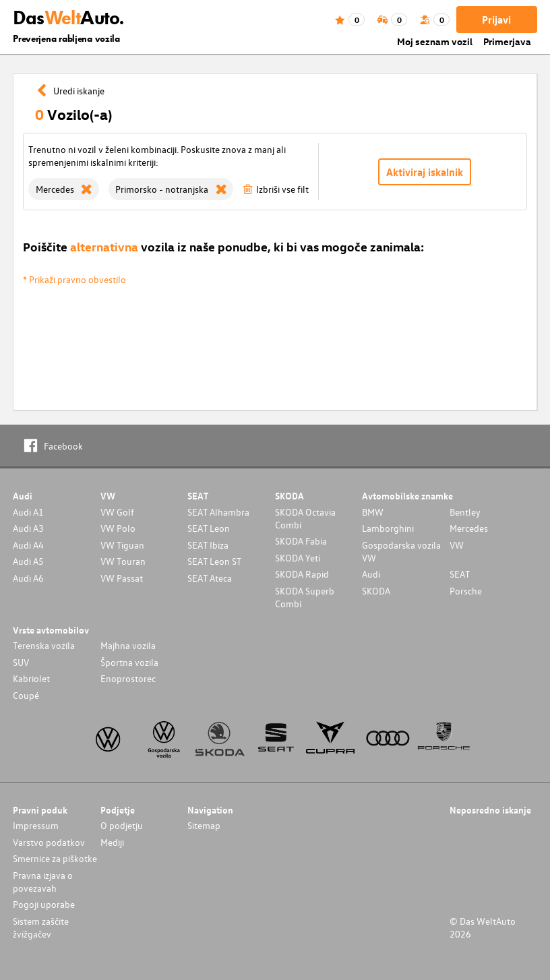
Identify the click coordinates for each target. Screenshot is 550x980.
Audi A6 (28, 578)
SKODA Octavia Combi (305, 518)
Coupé (26, 695)
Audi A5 (28, 561)
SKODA (376, 591)
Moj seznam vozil (435, 41)
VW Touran (123, 561)
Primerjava (507, 41)
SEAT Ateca (210, 578)
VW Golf (117, 512)
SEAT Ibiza (208, 545)
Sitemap (204, 825)
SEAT (460, 574)
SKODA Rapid (302, 574)
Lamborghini (388, 528)
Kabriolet (31, 678)
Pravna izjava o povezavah (43, 882)
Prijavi (496, 20)
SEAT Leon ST (214, 561)
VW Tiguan (122, 545)
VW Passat (122, 578)
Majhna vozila (128, 645)
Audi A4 (28, 545)
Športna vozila (129, 662)
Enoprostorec (128, 678)
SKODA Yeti (298, 558)
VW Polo (118, 528)
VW (457, 545)
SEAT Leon (209, 528)
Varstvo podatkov (49, 842)
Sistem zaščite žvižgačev (41, 927)
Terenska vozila (44, 645)
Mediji (112, 842)
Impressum (36, 825)
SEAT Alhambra (218, 512)
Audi (371, 574)
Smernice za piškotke (55, 858)
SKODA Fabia (301, 541)
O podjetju (122, 825)
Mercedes (469, 528)
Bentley (465, 512)
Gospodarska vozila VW (401, 551)
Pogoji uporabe (44, 904)
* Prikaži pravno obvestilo (74, 279)
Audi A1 (28, 512)
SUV (21, 662)
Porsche (466, 591)
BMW (373, 512)
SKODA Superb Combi (305, 597)
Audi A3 (28, 528)
